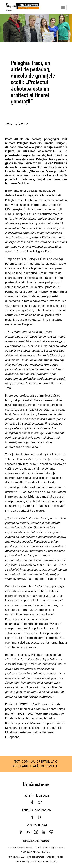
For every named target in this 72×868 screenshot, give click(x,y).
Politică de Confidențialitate (36, 841)
